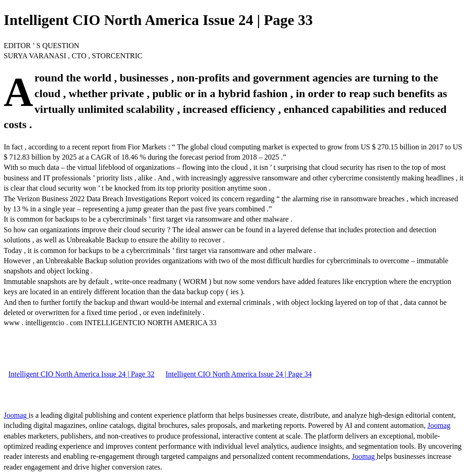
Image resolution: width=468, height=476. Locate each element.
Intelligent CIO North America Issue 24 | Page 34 (239, 374)
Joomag (16, 415)
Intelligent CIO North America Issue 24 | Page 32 (81, 374)
